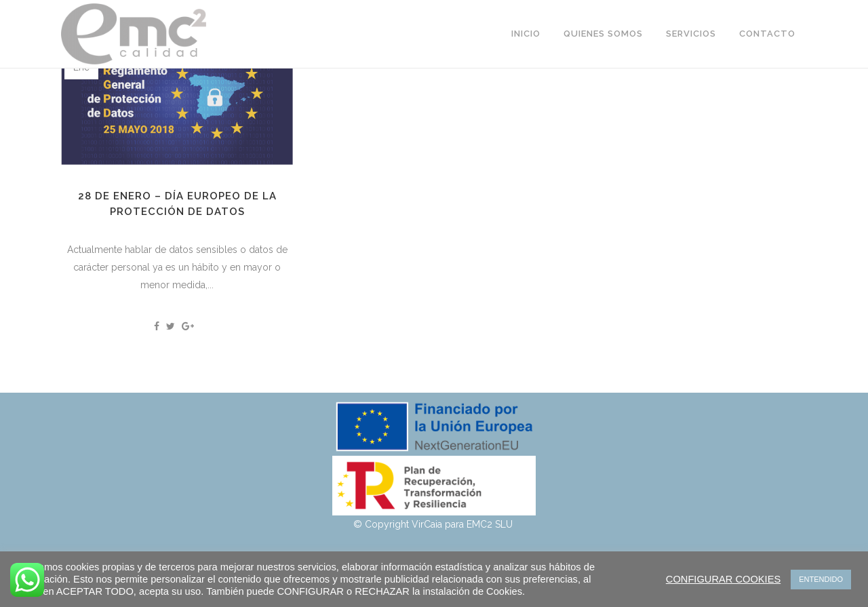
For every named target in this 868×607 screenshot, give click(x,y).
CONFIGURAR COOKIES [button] (723, 579)
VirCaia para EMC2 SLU (463, 524)
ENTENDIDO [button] (821, 579)
